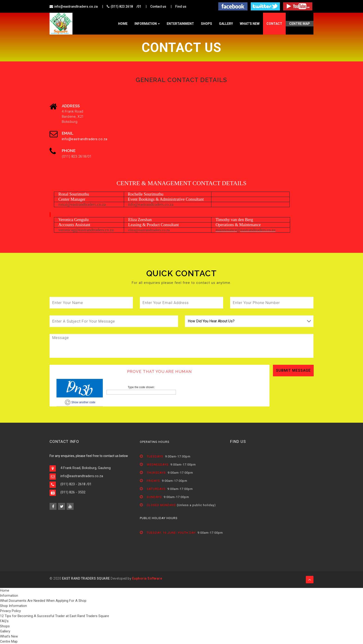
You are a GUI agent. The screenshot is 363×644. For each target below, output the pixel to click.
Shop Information (13, 606)
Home (5, 590)
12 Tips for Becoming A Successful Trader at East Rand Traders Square (55, 616)
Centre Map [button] (300, 24)
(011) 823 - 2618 (73, 484)
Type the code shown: (141, 387)
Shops (207, 24)
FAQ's (4, 621)
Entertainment (180, 24)
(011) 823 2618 (122, 6)
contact (274, 24)
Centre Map (9, 641)
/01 (139, 6)
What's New (250, 24)
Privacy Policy (10, 611)
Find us (181, 6)
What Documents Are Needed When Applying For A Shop (43, 601)
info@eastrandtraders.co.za (76, 6)
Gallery (226, 24)
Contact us (158, 6)
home (123, 24)
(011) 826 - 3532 (73, 492)
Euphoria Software (147, 578)
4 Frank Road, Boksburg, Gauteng (86, 468)
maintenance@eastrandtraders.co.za (245, 230)
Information (147, 24)
